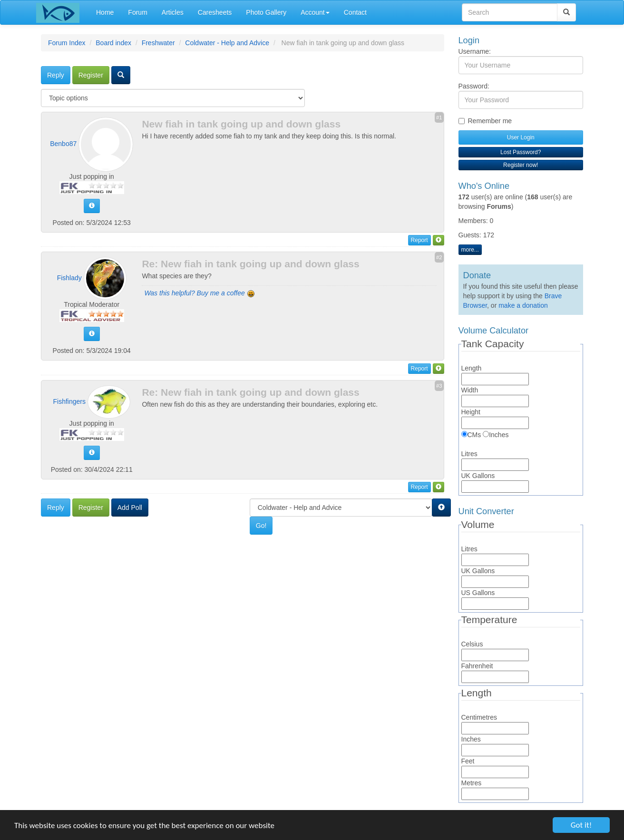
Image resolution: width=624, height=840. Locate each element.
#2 (439, 257)
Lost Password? (521, 152)
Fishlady (69, 278)
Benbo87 (63, 144)
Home (105, 12)
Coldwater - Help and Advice (227, 43)
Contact (355, 12)
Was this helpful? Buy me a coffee (199, 293)
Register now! (521, 165)
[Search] (566, 12)
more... (470, 250)
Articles (173, 12)
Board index (113, 43)
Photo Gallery (266, 12)
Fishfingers (69, 401)
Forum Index (67, 43)
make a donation (523, 305)
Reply (56, 75)
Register (91, 75)
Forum (137, 12)
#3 (439, 386)
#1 (439, 117)
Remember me (485, 121)
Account (315, 12)
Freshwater (158, 43)
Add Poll (130, 508)
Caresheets (215, 12)
